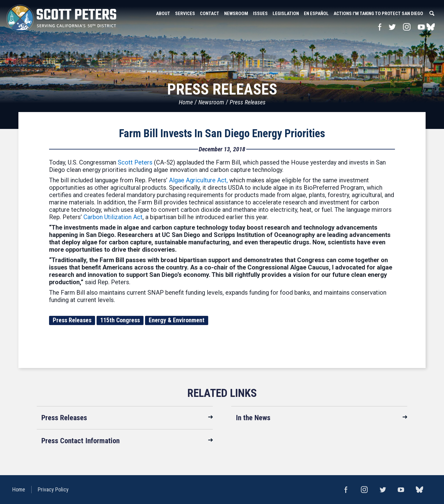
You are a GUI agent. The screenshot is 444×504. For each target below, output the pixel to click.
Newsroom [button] (236, 14)
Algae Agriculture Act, (198, 180)
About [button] (163, 14)
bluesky (431, 27)
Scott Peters (135, 162)
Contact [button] (210, 14)
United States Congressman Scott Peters (61, 18)
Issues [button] (260, 14)
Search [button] (432, 14)
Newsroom (211, 102)
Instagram (407, 27)
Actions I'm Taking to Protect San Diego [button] (378, 14)
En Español (316, 14)
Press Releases (248, 102)
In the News (253, 418)
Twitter (392, 27)
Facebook (380, 27)
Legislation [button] (286, 14)
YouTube (421, 27)
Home (186, 102)
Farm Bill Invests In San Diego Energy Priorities (222, 134)
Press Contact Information (80, 441)
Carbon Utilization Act (113, 217)
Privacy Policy (53, 489)
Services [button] (185, 14)
